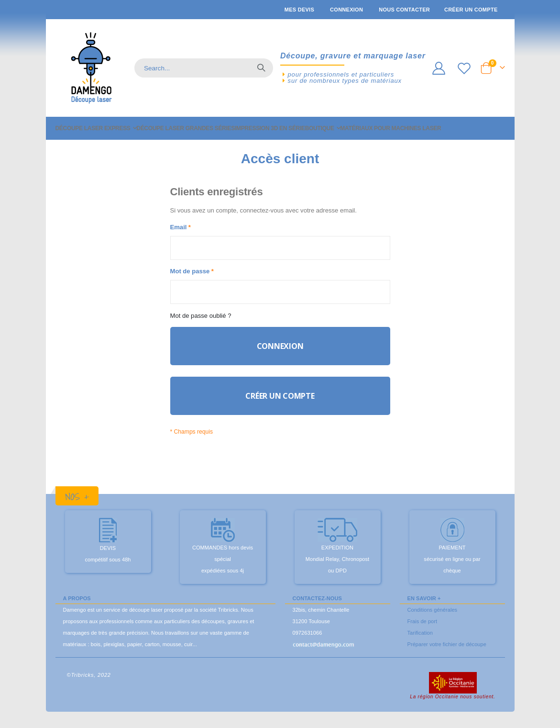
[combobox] (204, 68)
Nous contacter (404, 10)
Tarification (420, 641)
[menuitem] (96, 128)
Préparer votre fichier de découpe (447, 652)
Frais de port (423, 629)
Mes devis (299, 10)
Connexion (346, 10)
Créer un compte (471, 10)
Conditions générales (433, 618)
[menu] (280, 128)
